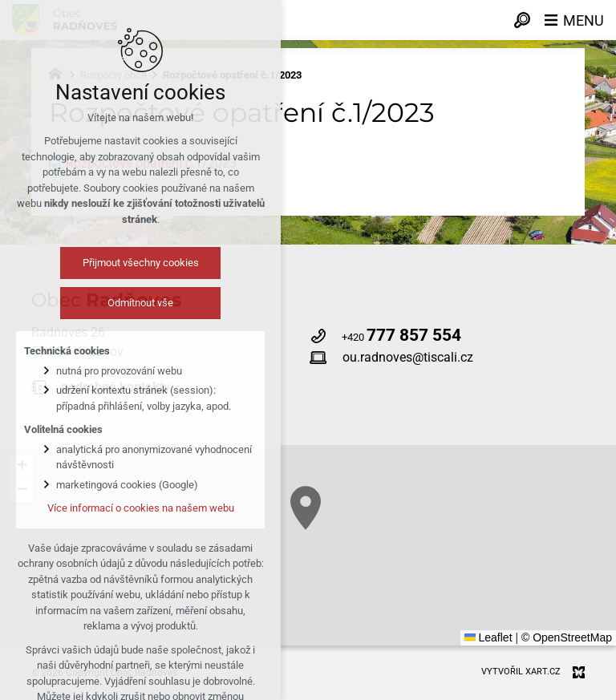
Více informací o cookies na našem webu (141, 508)
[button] (306, 508)
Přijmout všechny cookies (141, 263)
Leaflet (488, 637)
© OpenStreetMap (567, 637)
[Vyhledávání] (522, 20)
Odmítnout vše (140, 303)
